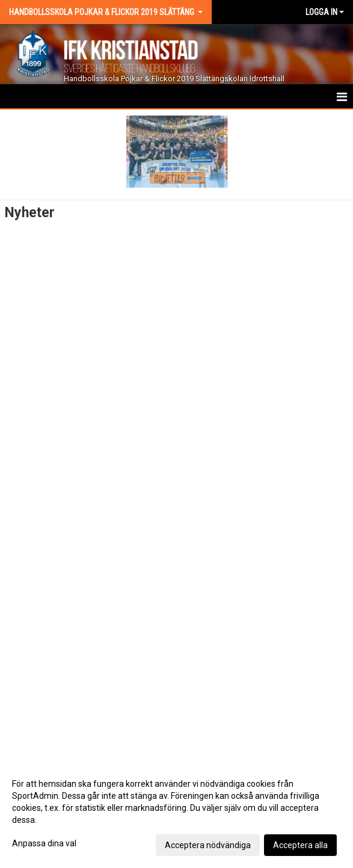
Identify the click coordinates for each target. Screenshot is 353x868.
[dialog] (176, 814)
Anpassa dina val (44, 843)
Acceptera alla (300, 845)
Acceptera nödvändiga (208, 845)
